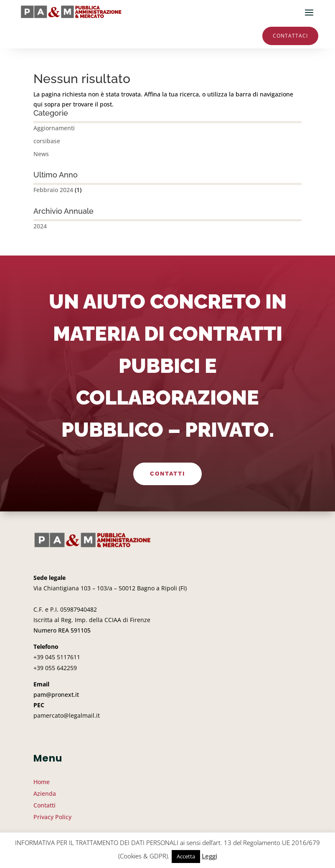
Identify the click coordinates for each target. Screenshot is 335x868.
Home (42, 782)
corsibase (47, 141)
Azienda (45, 793)
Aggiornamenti (54, 128)
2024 (40, 226)
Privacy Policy (52, 817)
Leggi (209, 856)
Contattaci (290, 36)
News (41, 154)
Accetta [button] (186, 856)
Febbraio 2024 (53, 190)
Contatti (167, 473)
